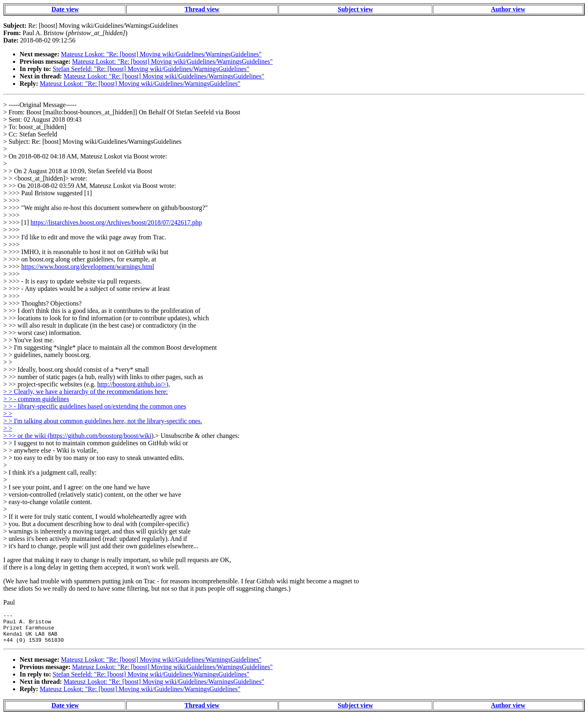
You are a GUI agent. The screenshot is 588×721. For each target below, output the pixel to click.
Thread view (202, 9)
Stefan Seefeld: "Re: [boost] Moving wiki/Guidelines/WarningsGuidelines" (151, 69)
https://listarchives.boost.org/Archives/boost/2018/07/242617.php (116, 222)
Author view (508, 9)
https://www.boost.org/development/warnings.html (88, 267)
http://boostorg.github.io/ (134, 384)
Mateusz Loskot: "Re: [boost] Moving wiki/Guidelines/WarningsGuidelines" (161, 54)
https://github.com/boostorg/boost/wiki (101, 436)
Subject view (355, 9)
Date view (65, 9)
